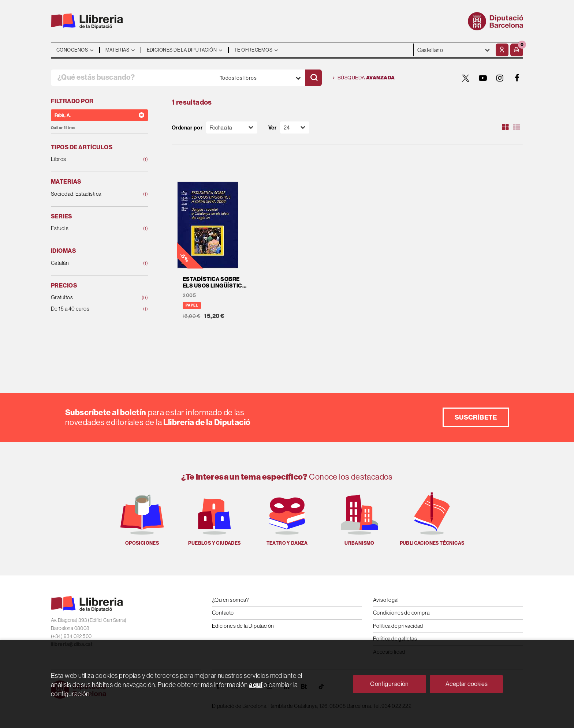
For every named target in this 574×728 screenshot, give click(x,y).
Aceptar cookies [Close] (467, 684)
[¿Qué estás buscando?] (133, 78)
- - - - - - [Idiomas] (454, 50)
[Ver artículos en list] (517, 127)
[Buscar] (314, 78)
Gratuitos (91, 298)
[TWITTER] (466, 78)
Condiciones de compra (401, 613)
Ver (272, 127)
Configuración (389, 684)
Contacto (223, 613)
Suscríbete (476, 417)
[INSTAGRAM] (500, 78)
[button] (517, 50)
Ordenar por (187, 127)
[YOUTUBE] (483, 78)
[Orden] (232, 127)
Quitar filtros (63, 128)
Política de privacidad (398, 626)
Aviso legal (386, 600)
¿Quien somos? (230, 600)
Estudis (91, 228)
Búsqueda (364, 78)
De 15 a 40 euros (91, 309)
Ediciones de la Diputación (243, 626)
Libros (91, 159)
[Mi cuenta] (502, 50)
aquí (256, 685)
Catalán (91, 263)
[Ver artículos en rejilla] (506, 127)
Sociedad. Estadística (91, 194)
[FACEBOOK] (517, 78)
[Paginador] (295, 127)
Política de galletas (395, 639)
